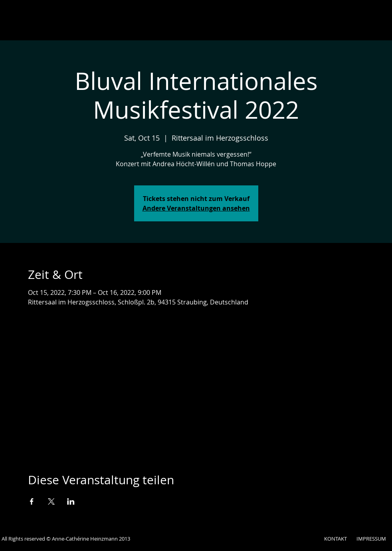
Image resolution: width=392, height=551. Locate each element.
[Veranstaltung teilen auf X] (51, 501)
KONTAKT (336, 539)
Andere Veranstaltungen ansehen (196, 208)
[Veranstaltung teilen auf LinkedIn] (71, 501)
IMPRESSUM (371, 539)
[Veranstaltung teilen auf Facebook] (32, 501)
